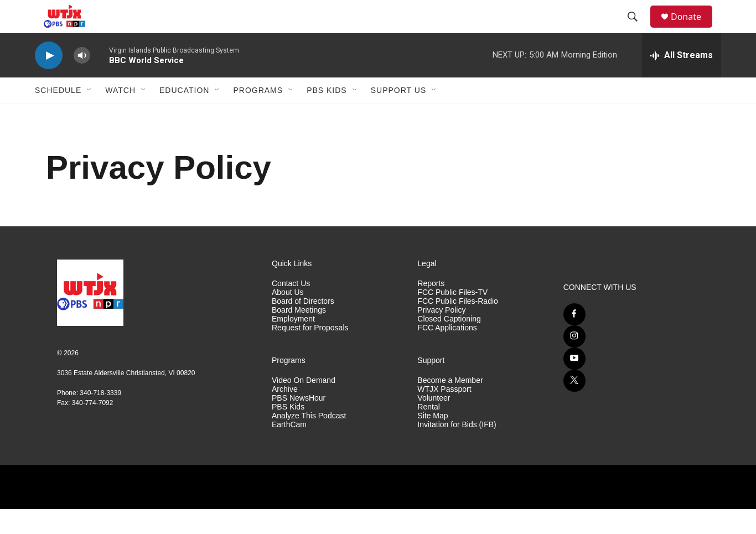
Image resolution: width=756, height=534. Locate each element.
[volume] (82, 81)
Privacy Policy (441, 335)
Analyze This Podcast (309, 441)
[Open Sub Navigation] (90, 115)
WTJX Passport (444, 414)
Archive (285, 414)
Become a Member (450, 405)
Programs (258, 115)
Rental (428, 432)
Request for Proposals (310, 353)
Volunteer (434, 423)
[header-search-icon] (638, 29)
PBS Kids (327, 115)
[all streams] (682, 80)
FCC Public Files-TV (452, 317)
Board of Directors (303, 326)
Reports (431, 309)
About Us (288, 317)
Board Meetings (299, 335)
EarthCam (289, 450)
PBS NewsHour (299, 423)
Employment (293, 344)
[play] (49, 81)
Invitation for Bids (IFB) (457, 450)
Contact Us (291, 309)
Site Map (433, 441)
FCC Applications (447, 353)
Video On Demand (304, 405)
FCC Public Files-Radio (457, 326)
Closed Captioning (449, 344)
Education (184, 115)
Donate (693, 29)
